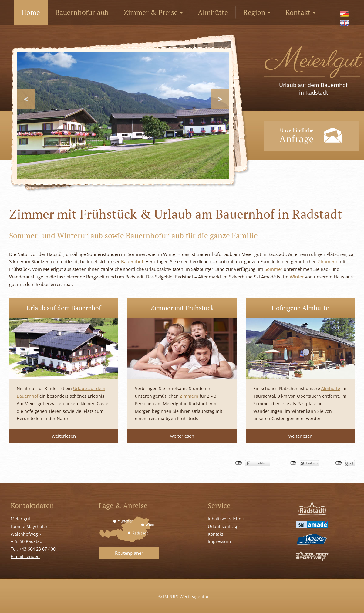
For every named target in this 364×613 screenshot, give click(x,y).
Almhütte (213, 12)
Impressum (219, 541)
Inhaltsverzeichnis (226, 519)
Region (257, 12)
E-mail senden (25, 556)
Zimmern (328, 261)
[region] (123, 116)
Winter (297, 277)
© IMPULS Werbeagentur (184, 596)
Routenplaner (129, 553)
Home (31, 12)
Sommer (273, 269)
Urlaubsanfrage (224, 526)
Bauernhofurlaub (82, 12)
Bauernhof (132, 261)
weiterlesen (64, 436)
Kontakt (300, 12)
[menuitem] (345, 13)
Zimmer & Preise (153, 12)
